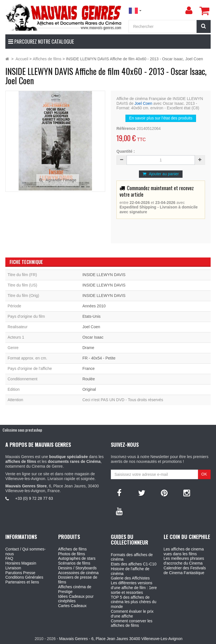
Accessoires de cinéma (78, 573)
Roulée (89, 379)
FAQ (9, 558)
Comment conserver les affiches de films (132, 623)
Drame (88, 348)
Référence (126, 128)
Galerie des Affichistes (130, 578)
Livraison (13, 568)
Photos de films (72, 554)
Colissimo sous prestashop (22, 430)
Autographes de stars (77, 558)
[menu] (189, 10)
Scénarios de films (74, 563)
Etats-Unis (92, 316)
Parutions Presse (20, 573)
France (89, 368)
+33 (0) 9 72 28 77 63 (34, 498)
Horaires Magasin (21, 563)
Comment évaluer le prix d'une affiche (132, 614)
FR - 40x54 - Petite (99, 358)
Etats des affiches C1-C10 (134, 564)
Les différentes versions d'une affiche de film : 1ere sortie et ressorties (134, 588)
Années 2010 (94, 306)
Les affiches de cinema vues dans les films (184, 551)
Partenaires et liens (22, 582)
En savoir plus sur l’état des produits (161, 118)
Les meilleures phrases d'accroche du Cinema (184, 561)
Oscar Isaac (93, 337)
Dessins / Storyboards (77, 568)
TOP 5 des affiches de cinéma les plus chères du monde (134, 602)
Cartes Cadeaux (72, 606)
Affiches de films (73, 549)
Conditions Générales (24, 577)
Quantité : (126, 151)
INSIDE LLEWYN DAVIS (104, 275)
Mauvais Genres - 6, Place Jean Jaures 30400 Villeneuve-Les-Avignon (121, 639)
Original (89, 389)
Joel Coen (143, 103)
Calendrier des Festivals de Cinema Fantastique (185, 570)
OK (204, 474)
